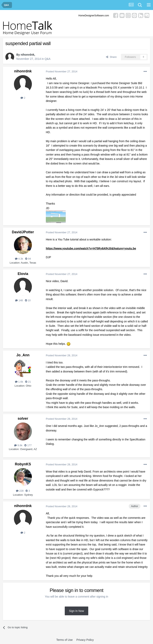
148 (19, 300)
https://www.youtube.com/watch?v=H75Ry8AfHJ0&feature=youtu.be (91, 248)
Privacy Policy (85, 640)
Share (111, 57)
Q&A (48, 59)
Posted (62, 71)
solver (23, 419)
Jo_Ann (23, 355)
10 (28, 300)
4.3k (19, 259)
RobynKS (23, 464)
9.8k (18, 445)
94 (28, 259)
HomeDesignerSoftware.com (94, 16)
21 (28, 382)
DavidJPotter (23, 232)
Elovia (23, 274)
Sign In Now (76, 611)
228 (20, 491)
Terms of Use (64, 640)
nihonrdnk (27, 55)
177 (28, 445)
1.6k (19, 382)
